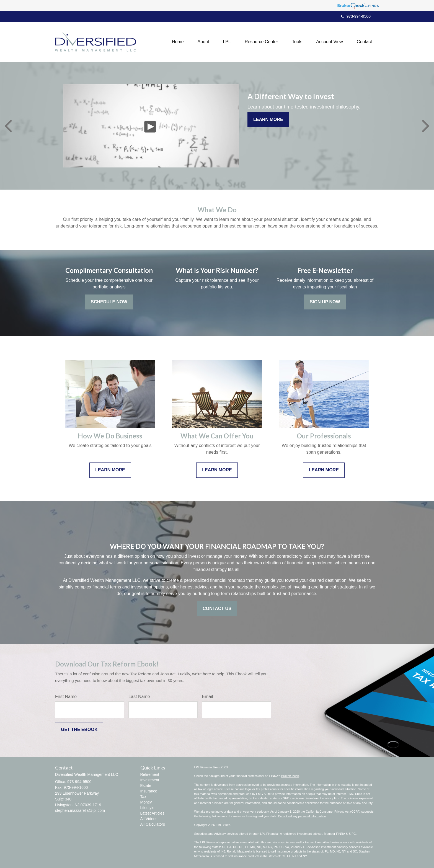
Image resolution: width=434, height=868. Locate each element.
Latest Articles (152, 813)
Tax (143, 797)
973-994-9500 (356, 16)
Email (207, 697)
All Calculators (153, 824)
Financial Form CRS (214, 767)
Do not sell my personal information (302, 816)
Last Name (139, 697)
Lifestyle (147, 808)
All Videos (149, 819)
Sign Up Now (325, 302)
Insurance (149, 791)
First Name (66, 697)
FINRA (340, 834)
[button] (203, 42)
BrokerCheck (290, 776)
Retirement (150, 774)
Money (146, 802)
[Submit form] (79, 730)
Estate (146, 786)
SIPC (352, 834)
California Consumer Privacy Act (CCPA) (333, 812)
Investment (150, 780)
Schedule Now (109, 302)
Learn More (268, 119)
